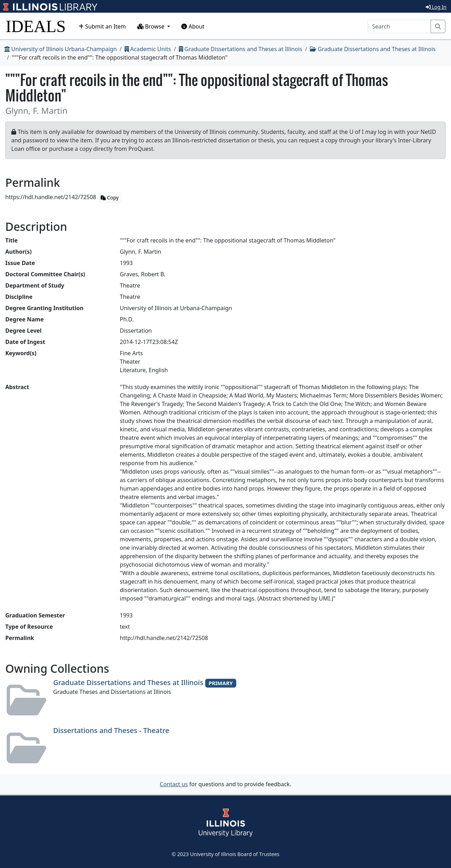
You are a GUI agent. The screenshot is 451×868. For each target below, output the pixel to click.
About (193, 26)
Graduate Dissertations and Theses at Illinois (241, 49)
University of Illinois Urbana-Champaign (61, 49)
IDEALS (36, 26)
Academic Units (148, 49)
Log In (436, 7)
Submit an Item (102, 26)
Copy (109, 198)
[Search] (399, 26)
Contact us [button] (174, 784)
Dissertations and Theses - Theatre (111, 730)
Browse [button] (152, 26)
